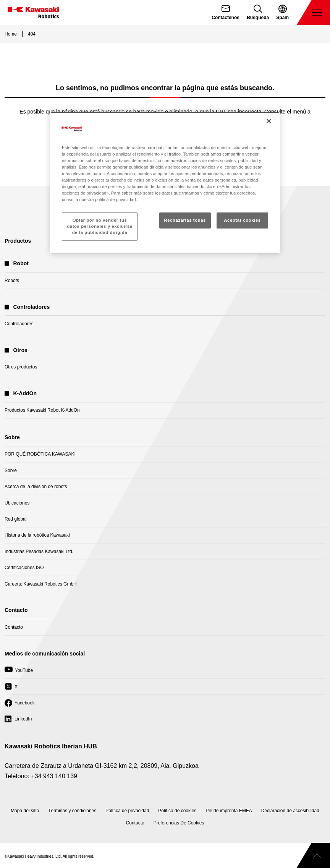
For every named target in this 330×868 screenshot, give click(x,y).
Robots (12, 281)
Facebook (20, 705)
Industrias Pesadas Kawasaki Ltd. (39, 552)
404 (32, 34)
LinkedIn (18, 721)
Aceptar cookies (242, 220)
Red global (15, 519)
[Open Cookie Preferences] (179, 823)
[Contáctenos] (226, 13)
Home (11, 34)
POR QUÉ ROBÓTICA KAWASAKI (40, 454)
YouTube (19, 672)
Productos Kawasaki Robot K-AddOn (42, 410)
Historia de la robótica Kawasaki (37, 535)
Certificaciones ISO (24, 568)
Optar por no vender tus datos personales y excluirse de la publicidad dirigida (99, 226)
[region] (165, 183)
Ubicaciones (17, 503)
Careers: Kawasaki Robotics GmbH (41, 584)
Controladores (19, 324)
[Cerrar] (269, 121)
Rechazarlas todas (185, 220)
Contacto (14, 627)
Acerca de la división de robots (36, 487)
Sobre (11, 471)
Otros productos (21, 367)
